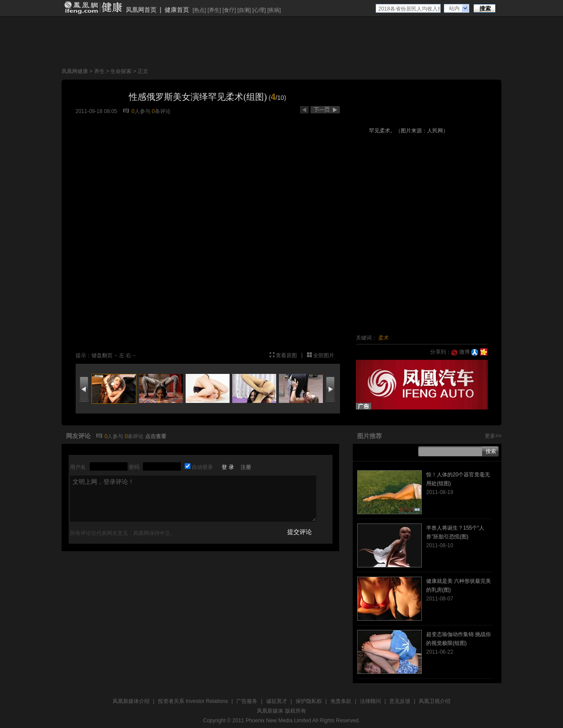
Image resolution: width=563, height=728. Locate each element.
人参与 (141, 111)
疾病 (274, 10)
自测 (244, 10)
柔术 (384, 338)
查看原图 (286, 355)
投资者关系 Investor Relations (193, 701)
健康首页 (177, 10)
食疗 (229, 10)
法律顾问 (370, 701)
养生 (214, 10)
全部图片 (324, 355)
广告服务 (247, 701)
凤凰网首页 (141, 10)
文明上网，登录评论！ (193, 499)
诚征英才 (277, 701)
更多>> (493, 436)
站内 (454, 8)
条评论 (161, 111)
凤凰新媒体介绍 (131, 701)
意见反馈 (400, 701)
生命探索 (121, 71)
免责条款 (341, 701)
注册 (246, 467)
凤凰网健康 (75, 71)
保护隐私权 (309, 701)
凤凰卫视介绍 (435, 701)
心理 (259, 10)
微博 (460, 352)
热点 (199, 10)
